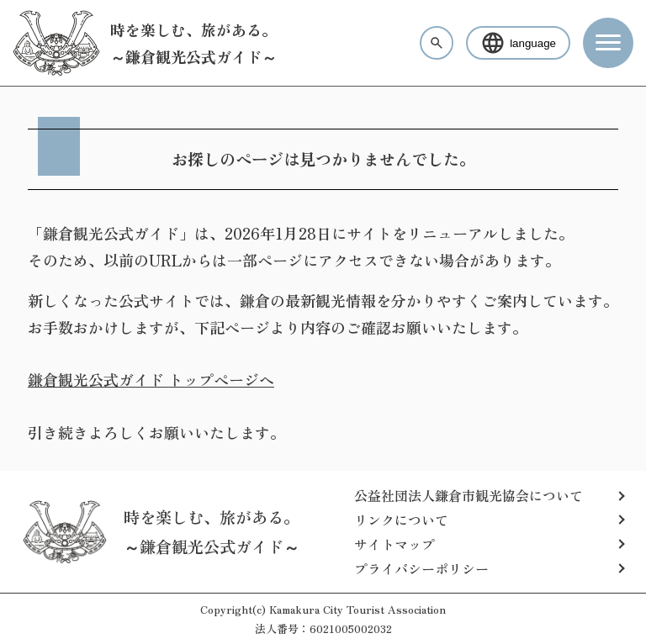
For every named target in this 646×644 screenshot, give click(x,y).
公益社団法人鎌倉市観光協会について (469, 495)
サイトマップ (394, 544)
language (518, 43)
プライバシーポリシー (421, 568)
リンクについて (401, 520)
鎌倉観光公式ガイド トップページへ (151, 379)
